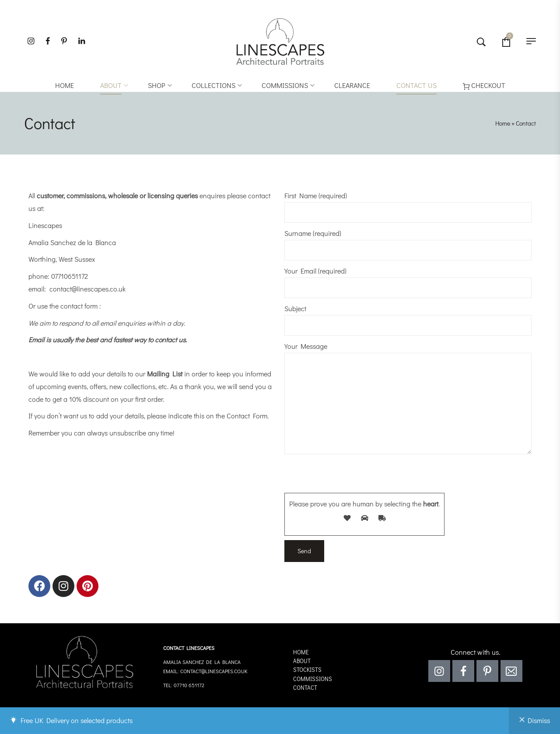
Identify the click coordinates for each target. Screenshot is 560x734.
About (302, 661)
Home (503, 123)
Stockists (307, 669)
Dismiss (539, 720)
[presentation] (351, 476)
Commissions (313, 679)
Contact (305, 687)
